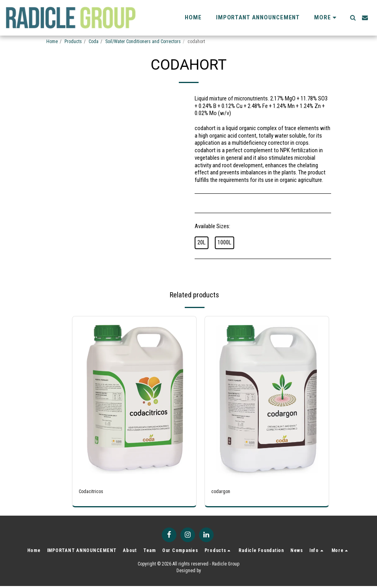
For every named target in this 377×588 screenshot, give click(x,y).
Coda (94, 42)
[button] (353, 18)
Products (73, 42)
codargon (222, 492)
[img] (134, 399)
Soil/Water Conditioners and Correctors (143, 42)
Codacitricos (94, 492)
